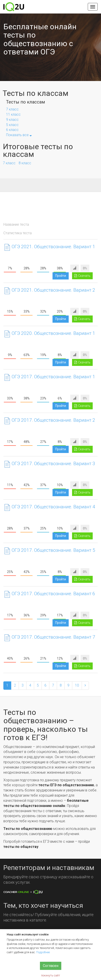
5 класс (12, 125)
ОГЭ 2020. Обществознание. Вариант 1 (53, 333)
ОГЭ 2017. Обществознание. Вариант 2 (53, 420)
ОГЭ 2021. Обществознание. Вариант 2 (53, 290)
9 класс (12, 120)
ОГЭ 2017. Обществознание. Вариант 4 (53, 507)
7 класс (12, 109)
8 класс (25, 163)
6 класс (12, 130)
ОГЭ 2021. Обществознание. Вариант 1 (53, 247)
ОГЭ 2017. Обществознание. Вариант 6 (53, 594)
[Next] (85, 686)
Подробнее (43, 952)
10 (77, 685)
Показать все (19, 135)
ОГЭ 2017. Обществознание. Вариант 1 (53, 377)
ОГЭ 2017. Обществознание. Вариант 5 (53, 550)
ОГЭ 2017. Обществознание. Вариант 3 (53, 464)
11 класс (13, 114)
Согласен (51, 966)
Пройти (61, 276)
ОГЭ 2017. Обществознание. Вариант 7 (53, 637)
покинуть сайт (51, 975)
